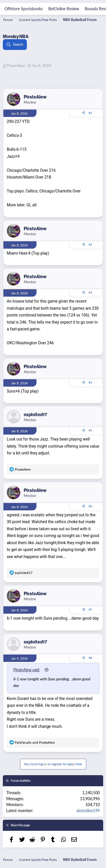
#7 (90, 609)
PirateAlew (16, 65)
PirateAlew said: (27, 670)
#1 (90, 113)
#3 (90, 292)
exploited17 (35, 414)
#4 (90, 382)
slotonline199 (88, 810)
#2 (90, 244)
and (35, 742)
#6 (90, 506)
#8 (90, 658)
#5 (90, 430)
